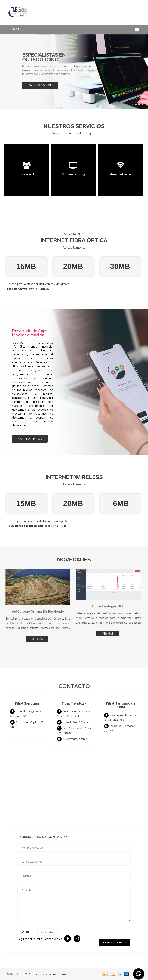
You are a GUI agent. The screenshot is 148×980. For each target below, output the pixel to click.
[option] (74, 71)
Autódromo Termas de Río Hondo (39, 612)
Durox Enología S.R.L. (109, 606)
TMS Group (17, 974)
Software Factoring (74, 175)
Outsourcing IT (27, 175)
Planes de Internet (121, 175)
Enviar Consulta (115, 943)
